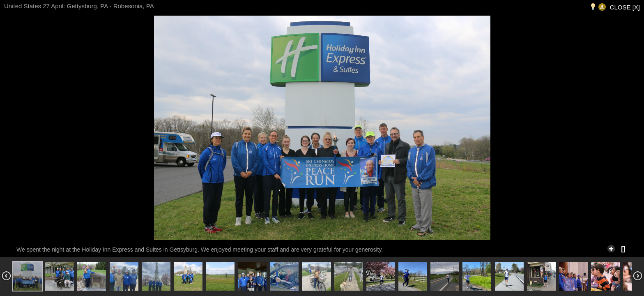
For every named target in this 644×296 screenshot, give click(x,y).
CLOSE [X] (625, 7)
